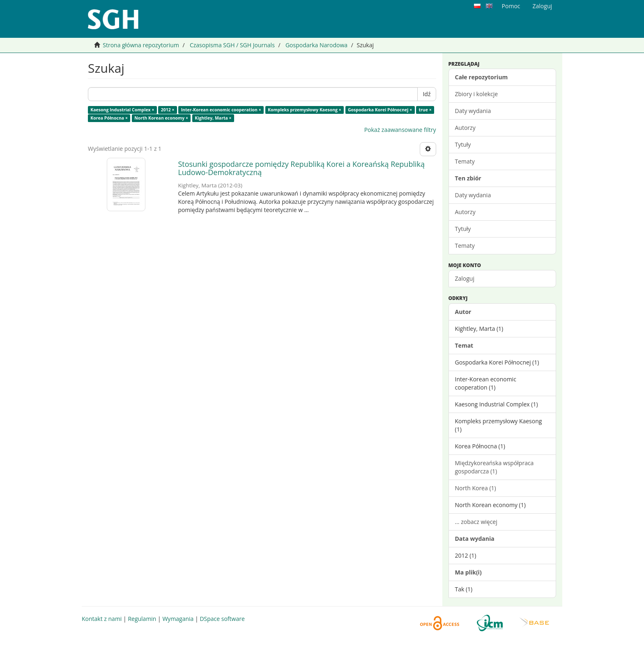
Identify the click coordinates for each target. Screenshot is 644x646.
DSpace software (222, 619)
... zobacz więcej (476, 522)
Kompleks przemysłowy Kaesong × (305, 110)
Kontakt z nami (102, 619)
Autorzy (465, 128)
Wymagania (178, 619)
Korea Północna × (109, 118)
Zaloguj (465, 278)
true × (425, 110)
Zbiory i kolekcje (477, 94)
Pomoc (511, 6)
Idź (427, 94)
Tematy (465, 161)
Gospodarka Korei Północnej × (380, 110)
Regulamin (142, 619)
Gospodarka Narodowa (316, 45)
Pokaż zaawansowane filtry (400, 130)
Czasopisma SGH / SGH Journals (232, 45)
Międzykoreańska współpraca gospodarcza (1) (494, 467)
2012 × (168, 110)
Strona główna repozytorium (141, 45)
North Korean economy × (161, 118)
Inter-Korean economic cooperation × (221, 110)
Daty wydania (473, 111)
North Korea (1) (476, 488)
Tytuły (463, 144)
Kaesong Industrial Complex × (122, 110)
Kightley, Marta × (213, 118)
